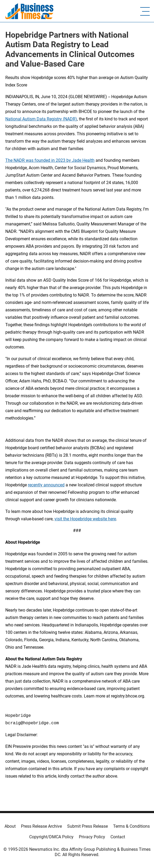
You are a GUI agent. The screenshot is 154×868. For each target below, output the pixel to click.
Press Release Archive (41, 826)
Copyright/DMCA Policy (51, 837)
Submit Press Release (87, 826)
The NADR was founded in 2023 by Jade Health (50, 160)
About (10, 826)
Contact (118, 837)
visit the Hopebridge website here (85, 519)
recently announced (46, 485)
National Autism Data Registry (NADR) (41, 119)
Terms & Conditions (131, 826)
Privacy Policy (92, 837)
